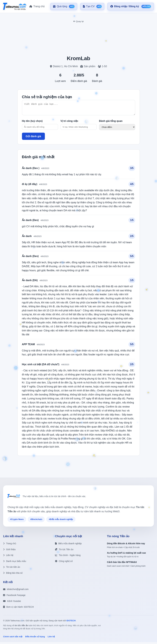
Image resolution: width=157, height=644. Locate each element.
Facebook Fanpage (14, 597)
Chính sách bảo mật (13, 638)
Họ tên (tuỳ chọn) (32, 123)
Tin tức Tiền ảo (64, 551)
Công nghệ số (64, 563)
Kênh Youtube (12, 603)
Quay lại (78, 21)
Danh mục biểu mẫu (15, 563)
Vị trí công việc (69, 123)
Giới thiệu (9, 551)
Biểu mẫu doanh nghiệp (68, 545)
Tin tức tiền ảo (12, 569)
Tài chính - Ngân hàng (68, 557)
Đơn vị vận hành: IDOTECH (18, 609)
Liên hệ (8, 557)
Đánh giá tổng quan (111, 123)
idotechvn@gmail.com (16, 591)
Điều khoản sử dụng (35, 638)
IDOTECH (71, 622)
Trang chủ (10, 545)
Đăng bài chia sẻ (13, 575)
